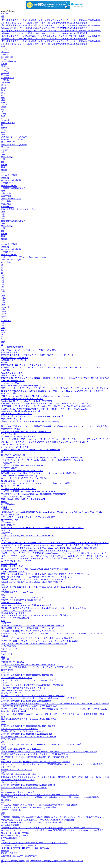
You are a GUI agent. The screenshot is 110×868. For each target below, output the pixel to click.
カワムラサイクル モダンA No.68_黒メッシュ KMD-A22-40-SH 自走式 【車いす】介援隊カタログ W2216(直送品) (51, 545)
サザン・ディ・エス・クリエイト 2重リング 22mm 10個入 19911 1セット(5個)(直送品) (39, 698)
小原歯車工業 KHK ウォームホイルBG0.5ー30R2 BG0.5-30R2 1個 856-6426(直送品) (37, 820)
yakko (3, 102)
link (3, 16)
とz (2, 742)
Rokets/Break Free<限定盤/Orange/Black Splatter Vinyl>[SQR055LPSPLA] (32, 582)
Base (3, 840)
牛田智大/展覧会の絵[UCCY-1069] (16, 497)
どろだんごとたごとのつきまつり (16, 611)
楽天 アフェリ (8, 142)
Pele (3, 790)
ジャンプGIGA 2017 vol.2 (12, 375)
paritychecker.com (8, 61)
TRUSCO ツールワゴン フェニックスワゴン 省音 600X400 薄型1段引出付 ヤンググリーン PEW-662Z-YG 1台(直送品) (53, 830)
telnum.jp (5, 68)
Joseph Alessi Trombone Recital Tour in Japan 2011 (22, 386)
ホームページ (7, 157)
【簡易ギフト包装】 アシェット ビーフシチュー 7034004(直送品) (30, 421)
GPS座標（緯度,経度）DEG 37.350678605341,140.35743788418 (28, 785)
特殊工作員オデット (10, 525)
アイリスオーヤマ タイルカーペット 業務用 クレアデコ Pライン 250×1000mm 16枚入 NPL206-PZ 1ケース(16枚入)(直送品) (55, 704)
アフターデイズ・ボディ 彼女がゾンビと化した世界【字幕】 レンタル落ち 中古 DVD (39, 638)
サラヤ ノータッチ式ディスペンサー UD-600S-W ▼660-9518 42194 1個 (32, 416)
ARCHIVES (6, 623)
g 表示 (4, 590)
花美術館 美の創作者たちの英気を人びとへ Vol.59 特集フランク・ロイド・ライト (37, 355)
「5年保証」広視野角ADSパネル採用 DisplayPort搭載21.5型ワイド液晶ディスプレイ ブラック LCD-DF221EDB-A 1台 (53, 817)
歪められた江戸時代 (10, 825)
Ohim (3, 863)
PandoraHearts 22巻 (9, 564)
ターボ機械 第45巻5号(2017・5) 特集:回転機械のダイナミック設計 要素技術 (35, 757)
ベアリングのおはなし (11, 810)
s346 (3, 98)
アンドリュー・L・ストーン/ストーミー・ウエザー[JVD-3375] (29, 350)
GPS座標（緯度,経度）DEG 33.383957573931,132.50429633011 (28, 536)
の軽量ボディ (7, 509)
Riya (3, 717)
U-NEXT (5, 683)
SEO (3, 154)
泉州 (3, 162)
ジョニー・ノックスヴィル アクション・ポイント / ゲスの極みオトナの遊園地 (36, 483)
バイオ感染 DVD (8, 646)
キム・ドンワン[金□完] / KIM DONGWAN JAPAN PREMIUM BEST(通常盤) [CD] (36, 615)
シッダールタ (7, 530)
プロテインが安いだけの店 (13, 444)
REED (4, 724)
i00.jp (3, 130)
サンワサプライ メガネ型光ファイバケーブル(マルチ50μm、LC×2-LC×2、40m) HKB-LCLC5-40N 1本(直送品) (49, 548)
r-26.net (4, 64)
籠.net (3, 85)
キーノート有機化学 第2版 (13, 381)
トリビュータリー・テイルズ (14, 572)
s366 (3, 100)
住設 (3, 46)
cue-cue (4, 330)
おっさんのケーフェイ (11, 693)
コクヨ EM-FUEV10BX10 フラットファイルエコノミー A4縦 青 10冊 (31, 822)
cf (2, 118)
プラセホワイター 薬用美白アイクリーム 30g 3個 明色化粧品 (28, 517)
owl (2, 111)
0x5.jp (3, 314)
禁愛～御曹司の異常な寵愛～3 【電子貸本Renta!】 (23, 499)
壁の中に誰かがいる (10, 515)
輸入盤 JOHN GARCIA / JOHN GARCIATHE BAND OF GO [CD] (29, 737)
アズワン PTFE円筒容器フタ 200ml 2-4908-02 (21, 600)
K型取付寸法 (7, 654)
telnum (4, 318)
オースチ (5, 672)
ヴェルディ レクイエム (11, 603)
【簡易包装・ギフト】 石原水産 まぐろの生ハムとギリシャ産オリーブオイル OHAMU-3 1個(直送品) (46, 406)
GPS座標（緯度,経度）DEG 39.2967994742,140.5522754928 (27, 734)
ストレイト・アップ (10, 486)
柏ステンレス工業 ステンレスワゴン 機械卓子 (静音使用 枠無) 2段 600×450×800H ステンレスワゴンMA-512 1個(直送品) (54, 426)
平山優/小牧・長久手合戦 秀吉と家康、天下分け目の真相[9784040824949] (34, 494)
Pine (3, 813)
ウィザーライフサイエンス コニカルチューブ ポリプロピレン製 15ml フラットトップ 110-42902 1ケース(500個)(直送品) (54, 709)
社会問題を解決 (8, 504)
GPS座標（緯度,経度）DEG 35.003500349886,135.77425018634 (28, 491)
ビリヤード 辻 (7, 207)
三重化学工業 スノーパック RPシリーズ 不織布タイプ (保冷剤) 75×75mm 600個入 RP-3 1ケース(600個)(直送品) (50, 797)
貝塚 (3, 167)
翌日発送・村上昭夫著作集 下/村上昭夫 (18, 774)
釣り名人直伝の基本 (10, 838)
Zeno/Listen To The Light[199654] (15, 835)
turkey (4, 113)
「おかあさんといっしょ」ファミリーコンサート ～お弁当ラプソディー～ (34, 843)
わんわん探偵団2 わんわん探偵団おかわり (20, 481)
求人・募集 (6, 201)
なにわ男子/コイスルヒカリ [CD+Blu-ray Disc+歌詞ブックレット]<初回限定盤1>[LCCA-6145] (42, 460)
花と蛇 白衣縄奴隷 (9, 853)
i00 (2, 325)
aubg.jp (4, 128)
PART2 (4, 507)
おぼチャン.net (7, 78)
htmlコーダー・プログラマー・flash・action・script (23, 257)
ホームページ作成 (9, 175)
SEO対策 (5, 178)
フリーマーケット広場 (11, 199)
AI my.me (5, 59)
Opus (3, 858)
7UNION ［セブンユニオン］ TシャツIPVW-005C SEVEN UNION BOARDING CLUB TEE (41, 587)
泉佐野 (4, 170)
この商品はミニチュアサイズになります (19, 856)
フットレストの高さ (10, 383)
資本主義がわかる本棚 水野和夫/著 (16, 678)
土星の (4, 502)
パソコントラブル (9, 186)
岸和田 (4, 165)
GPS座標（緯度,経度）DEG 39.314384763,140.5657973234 (26, 432)
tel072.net (5, 73)
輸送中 (4, 595)
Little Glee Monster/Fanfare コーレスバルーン (20, 690)
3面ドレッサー (7, 522)
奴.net (3, 88)
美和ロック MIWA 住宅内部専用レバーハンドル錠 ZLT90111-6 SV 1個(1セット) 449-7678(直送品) (44, 608)
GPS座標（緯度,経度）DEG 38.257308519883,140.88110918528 (28, 665)
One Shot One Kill (8, 434)
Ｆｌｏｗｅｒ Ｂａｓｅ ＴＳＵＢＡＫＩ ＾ (22, 845)
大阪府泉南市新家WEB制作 (13, 188)
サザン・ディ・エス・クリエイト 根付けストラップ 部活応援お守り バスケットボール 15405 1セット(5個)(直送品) (52, 764)
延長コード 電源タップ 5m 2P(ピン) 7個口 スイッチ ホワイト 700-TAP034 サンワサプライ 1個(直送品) (46, 403)
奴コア (4, 90)
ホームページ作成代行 (11, 180)
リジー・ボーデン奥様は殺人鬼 (15, 618)
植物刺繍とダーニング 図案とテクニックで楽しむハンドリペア (29, 365)
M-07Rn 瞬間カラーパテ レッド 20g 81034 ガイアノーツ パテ (28, 628)
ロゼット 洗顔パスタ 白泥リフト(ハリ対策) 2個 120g (24, 478)
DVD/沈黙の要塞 (8, 739)
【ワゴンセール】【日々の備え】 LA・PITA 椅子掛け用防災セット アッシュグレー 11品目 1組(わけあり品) (49, 752)
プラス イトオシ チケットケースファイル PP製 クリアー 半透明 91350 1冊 (34, 644)
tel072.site (5, 80)
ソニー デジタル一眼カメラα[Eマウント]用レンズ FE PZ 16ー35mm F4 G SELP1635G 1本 (40, 795)
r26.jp (3, 66)
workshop (5, 538)
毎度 (3, 191)
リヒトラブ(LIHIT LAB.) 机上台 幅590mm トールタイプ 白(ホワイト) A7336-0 (35, 762)
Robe (3, 721)
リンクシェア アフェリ (12, 139)
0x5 (2, 334)
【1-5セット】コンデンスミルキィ (16, 414)
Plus (3, 585)
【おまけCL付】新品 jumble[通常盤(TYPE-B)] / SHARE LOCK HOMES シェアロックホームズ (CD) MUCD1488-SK (51, 512)
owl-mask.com (7, 57)
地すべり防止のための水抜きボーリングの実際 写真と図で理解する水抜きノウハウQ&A (40, 551)
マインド (5, 52)
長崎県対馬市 (7, 670)
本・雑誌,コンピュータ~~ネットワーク (18, 489)
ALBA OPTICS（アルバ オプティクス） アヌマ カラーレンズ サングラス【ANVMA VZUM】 (42, 528)
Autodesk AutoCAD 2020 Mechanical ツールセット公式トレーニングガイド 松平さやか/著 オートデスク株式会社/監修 (53, 714)
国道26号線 (6, 196)
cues (3, 328)
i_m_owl (5, 104)
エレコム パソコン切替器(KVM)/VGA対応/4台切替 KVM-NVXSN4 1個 (32, 685)
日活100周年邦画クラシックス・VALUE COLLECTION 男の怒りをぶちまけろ (36, 569)
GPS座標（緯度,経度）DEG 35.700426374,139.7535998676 (26, 701)
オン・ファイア (8, 767)
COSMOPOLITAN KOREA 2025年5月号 (26, 605)
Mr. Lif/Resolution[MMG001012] (15, 358)
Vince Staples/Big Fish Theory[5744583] (17, 792)
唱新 (3, 621)
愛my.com (5, 75)
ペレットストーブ (9, 649)
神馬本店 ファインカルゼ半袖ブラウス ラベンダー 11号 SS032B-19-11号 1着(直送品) (38, 473)
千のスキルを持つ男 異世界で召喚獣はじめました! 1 (24, 688)
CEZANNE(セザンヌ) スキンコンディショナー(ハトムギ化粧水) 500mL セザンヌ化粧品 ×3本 (42, 458)
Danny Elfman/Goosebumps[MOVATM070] (19, 476)
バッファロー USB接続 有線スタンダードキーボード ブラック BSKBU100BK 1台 (37, 667)
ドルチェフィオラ (9, 782)
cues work (5, 120)
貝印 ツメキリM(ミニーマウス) (15, 833)
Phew (3, 802)
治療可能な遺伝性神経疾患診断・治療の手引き (22, 471)
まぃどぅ (5, 54)
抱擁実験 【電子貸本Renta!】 (14, 711)
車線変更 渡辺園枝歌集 (11, 419)
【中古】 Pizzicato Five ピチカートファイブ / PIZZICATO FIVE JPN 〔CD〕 (34, 579)
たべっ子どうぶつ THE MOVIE (15, 447)
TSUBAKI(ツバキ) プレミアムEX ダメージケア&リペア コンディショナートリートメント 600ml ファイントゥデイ (52, 633)
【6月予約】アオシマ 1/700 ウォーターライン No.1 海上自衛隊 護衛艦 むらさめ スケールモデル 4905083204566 (50, 828)
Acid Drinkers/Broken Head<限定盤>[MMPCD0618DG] (24, 788)
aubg (3, 332)
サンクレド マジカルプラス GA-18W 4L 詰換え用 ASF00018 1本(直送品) (33, 696)
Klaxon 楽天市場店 (9, 352)
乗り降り (5, 851)
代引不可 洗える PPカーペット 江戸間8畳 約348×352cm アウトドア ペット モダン (37, 577)
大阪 (3, 159)
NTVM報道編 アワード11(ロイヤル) (17, 592)
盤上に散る (6, 800)
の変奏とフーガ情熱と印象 (13, 455)
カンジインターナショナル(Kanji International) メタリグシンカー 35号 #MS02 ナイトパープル (42, 861)
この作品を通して (9, 468)
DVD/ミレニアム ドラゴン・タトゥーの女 (20, 729)
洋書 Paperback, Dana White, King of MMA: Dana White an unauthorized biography (35, 396)
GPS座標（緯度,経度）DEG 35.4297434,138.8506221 (24, 465)
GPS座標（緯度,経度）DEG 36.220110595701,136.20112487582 (28, 631)
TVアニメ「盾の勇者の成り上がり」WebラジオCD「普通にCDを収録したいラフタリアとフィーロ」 (46, 574)
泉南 (3, 172)
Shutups (4, 362)
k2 (2, 95)
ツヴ (3, 657)
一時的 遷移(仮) (8, 123)
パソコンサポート (9, 183)
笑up (3, 125)
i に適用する (6, 533)
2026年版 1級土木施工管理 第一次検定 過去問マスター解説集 (30, 450)
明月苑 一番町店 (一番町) (12, 566)
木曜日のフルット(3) (10, 463)
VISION (4, 636)
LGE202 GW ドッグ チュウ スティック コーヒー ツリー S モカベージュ (33, 626)
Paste (3, 759)
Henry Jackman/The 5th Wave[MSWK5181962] (20, 411)
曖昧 (3, 342)
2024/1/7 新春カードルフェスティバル (18, 209)
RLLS (3, 747)
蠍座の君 (5, 659)
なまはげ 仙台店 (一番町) (12, 373)
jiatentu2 (4, 424)
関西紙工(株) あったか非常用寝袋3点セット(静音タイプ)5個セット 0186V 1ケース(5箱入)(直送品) (44, 409)
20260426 (5, 13)
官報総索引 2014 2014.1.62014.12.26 (16, 770)
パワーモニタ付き (9, 393)
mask (3, 116)
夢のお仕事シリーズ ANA (12, 662)
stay (3, 815)
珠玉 (3, 93)
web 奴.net (5, 82)
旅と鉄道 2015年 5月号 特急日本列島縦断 (19, 437)
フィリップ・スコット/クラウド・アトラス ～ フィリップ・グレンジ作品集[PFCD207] (39, 641)
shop (3, 132)
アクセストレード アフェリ (14, 137)
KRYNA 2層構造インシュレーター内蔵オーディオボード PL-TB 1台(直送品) (35, 754)
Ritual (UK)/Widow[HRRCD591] (15, 613)
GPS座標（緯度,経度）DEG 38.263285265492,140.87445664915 (28, 726)
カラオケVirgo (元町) (10, 520)
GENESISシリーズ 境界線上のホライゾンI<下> (22, 399)
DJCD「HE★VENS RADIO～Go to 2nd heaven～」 (23, 749)
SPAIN (4, 540)
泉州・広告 (6, 193)
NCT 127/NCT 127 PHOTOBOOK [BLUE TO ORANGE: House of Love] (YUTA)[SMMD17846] (41, 744)
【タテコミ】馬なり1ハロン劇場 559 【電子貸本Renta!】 (26, 848)
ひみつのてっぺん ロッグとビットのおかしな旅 (22, 597)
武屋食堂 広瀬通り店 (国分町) (14, 360)
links (3, 212)
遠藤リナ (5, 651)
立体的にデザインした (11, 429)
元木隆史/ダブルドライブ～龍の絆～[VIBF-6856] (23, 731)
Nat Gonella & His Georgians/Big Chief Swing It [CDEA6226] (26, 401)
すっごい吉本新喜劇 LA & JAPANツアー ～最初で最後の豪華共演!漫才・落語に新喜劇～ (40, 805)
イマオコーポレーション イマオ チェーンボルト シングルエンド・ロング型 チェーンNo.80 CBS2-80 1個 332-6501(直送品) (55, 543)
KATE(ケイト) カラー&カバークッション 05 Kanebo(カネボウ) (28, 680)
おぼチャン (6, 321)
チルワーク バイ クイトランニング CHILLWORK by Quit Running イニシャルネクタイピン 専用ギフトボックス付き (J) (53, 553)
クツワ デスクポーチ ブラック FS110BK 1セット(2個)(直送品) (28, 807)
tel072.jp (4, 70)
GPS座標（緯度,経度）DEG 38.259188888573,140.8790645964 (28, 675)
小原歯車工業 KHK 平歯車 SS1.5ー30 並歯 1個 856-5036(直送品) (29, 706)
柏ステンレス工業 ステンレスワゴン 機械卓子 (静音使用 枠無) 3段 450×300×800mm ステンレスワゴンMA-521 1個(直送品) (55, 378)
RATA (4, 772)
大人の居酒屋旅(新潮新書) (13, 347)
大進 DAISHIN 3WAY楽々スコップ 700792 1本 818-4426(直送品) (29, 719)
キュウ (4, 49)
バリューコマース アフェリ (14, 145)
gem (3, 109)
